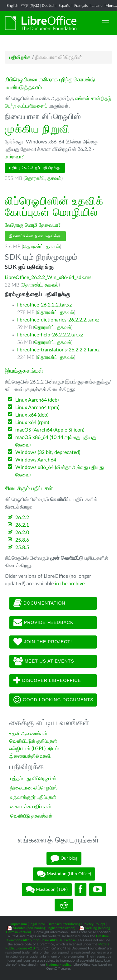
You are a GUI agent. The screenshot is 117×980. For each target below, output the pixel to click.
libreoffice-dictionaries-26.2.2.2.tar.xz (58, 320)
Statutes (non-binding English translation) (44, 928)
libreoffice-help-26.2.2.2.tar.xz (50, 335)
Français (81, 6)
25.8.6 (22, 540)
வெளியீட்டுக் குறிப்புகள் (33, 741)
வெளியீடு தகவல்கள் (32, 816)
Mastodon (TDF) (47, 890)
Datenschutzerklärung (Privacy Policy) (76, 924)
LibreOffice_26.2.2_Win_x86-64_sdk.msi (49, 278)
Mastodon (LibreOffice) (64, 874)
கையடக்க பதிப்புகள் (31, 807)
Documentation (39, 603)
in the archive (70, 584)
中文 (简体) (30, 6)
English (12, 6)
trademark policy (59, 965)
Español (65, 6)
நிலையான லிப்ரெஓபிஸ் (34, 788)
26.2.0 (22, 533)
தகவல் (54, 178)
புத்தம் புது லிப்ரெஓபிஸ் (33, 779)
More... (111, 6)
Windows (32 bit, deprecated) (48, 452)
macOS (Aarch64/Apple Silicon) (50, 430)
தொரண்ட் (35, 178)
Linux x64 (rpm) (32, 422)
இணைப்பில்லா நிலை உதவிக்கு (35, 236)
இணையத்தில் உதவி (30, 756)
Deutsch (49, 6)
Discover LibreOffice (47, 681)
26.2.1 (22, 525)
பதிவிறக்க (20, 57)
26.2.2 (22, 518)
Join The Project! (43, 642)
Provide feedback (43, 623)
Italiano (97, 6)
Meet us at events (44, 661)
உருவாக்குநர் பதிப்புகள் (33, 797)
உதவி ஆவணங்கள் (29, 734)
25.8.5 (22, 548)
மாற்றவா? (14, 157)
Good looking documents (53, 700)
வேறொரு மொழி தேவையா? (33, 225)
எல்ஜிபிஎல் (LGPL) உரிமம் (34, 749)
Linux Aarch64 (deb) (37, 400)
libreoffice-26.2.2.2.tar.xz (44, 305)
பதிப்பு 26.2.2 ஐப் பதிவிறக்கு (35, 168)
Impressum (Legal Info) (27, 924)
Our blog (64, 858)
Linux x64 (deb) (32, 415)
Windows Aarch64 (36, 460)
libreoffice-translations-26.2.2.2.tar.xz (58, 350)
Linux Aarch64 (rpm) (37, 408)
